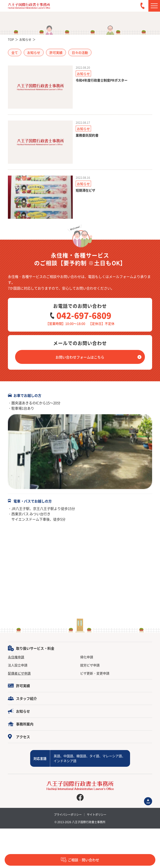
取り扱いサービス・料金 (35, 648)
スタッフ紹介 (26, 698)
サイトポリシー (97, 814)
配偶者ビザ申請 (19, 673)
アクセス (23, 737)
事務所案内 (25, 724)
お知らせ (25, 39)
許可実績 (23, 686)
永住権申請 (16, 657)
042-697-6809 (84, 315)
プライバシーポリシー (68, 814)
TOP (11, 39)
